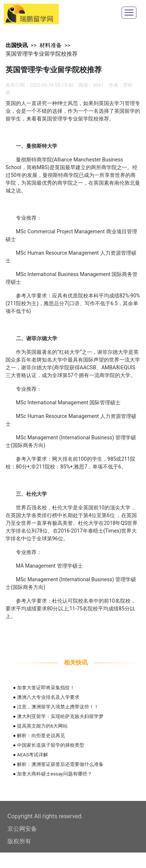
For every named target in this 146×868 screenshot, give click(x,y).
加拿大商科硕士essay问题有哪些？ (54, 774)
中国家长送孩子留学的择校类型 (51, 745)
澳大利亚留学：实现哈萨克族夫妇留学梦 (60, 716)
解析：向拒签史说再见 (41, 735)
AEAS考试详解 (33, 755)
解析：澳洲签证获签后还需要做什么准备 (60, 764)
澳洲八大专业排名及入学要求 (48, 697)
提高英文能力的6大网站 (42, 726)
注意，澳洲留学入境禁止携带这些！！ (58, 707)
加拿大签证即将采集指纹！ (46, 688)
